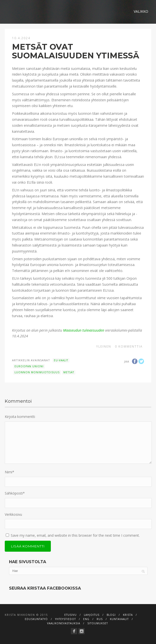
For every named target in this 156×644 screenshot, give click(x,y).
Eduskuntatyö (36, 619)
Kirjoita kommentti (20, 417)
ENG (86, 619)
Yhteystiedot (65, 619)
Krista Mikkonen (20, 615)
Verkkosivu (13, 514)
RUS (100, 619)
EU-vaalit (61, 360)
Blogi (111, 615)
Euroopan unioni (29, 366)
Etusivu (70, 615)
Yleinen (104, 346)
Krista (128, 615)
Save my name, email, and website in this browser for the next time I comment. (75, 535)
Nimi (10, 472)
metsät (69, 372)
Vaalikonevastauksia (64, 623)
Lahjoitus (92, 615)
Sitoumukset (98, 623)
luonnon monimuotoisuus (37, 372)
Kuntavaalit (119, 619)
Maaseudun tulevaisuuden (84, 330)
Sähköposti (15, 493)
